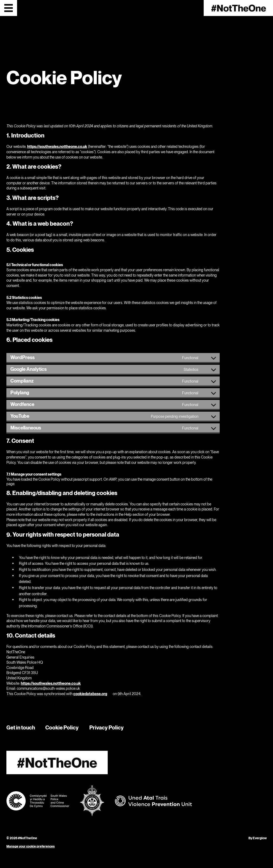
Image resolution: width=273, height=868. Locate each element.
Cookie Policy (62, 728)
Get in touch (21, 728)
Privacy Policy (107, 728)
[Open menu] (9, 8)
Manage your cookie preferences (31, 846)
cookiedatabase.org (90, 694)
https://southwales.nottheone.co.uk (57, 146)
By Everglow (258, 838)
